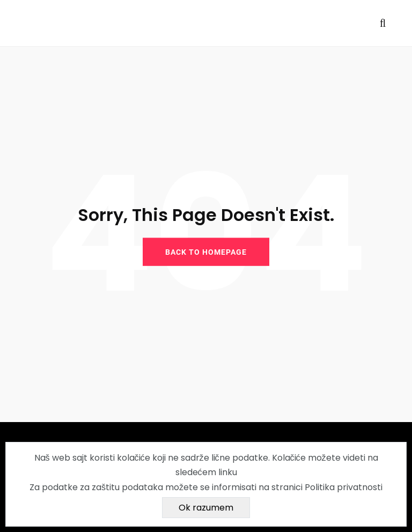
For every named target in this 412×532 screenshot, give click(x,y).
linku (228, 472)
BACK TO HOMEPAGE (206, 252)
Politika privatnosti (344, 487)
